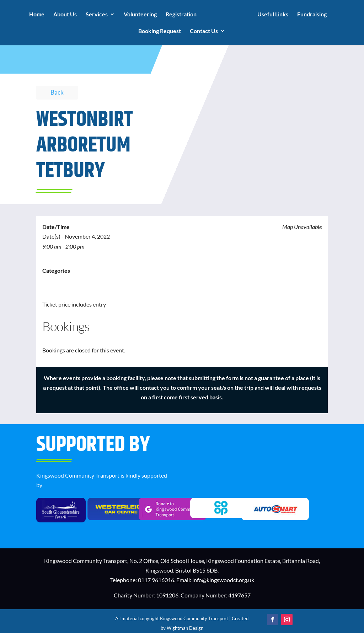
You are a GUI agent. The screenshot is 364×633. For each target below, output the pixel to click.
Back (57, 92)
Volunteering (140, 15)
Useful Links (273, 15)
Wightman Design (185, 628)
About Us (65, 15)
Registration (181, 15)
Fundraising (312, 15)
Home (37, 15)
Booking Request (160, 31)
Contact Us (204, 31)
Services (97, 15)
